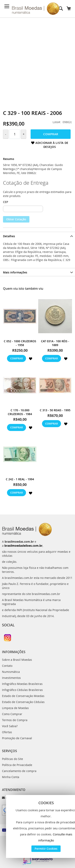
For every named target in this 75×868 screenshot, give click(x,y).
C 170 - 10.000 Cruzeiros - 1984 (20, 412)
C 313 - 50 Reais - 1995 (55, 410)
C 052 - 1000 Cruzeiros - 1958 (20, 343)
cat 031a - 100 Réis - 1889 (55, 343)
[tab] (37, 236)
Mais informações (15, 272)
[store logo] (36, 9)
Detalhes (9, 236)
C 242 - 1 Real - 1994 (20, 479)
